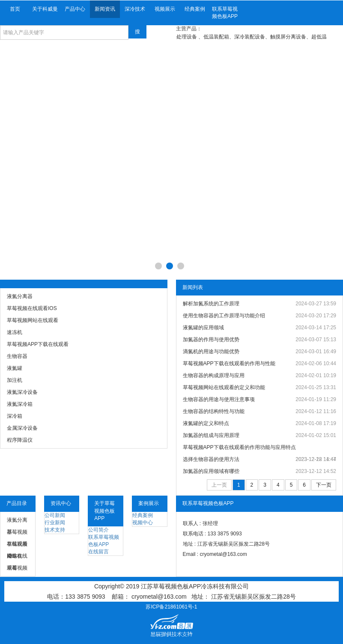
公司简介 (98, 530)
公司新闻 (55, 515)
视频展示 (165, 9)
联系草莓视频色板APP (225, 13)
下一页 (324, 485)
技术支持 (55, 530)
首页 (15, 9)
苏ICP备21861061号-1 (171, 607)
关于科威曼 (45, 9)
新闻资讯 (105, 9)
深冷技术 (135, 9)
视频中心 (143, 523)
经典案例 (195, 9)
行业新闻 (55, 523)
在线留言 (98, 552)
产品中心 (75, 9)
